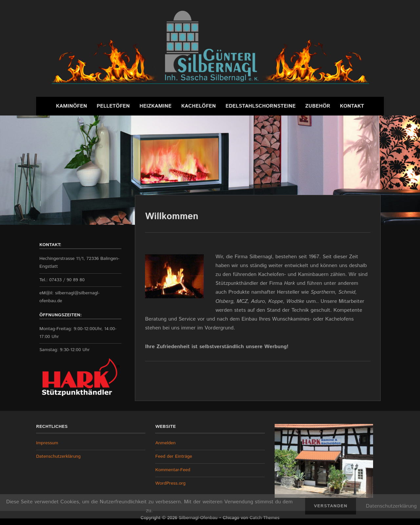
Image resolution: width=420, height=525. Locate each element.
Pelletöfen (113, 106)
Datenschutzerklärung (58, 456)
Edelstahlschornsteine (261, 106)
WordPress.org (170, 483)
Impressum (47, 443)
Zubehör (318, 106)
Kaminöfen (71, 106)
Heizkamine (156, 106)
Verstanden (330, 506)
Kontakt (352, 106)
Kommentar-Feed (173, 470)
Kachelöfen (199, 106)
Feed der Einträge (174, 456)
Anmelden (165, 443)
